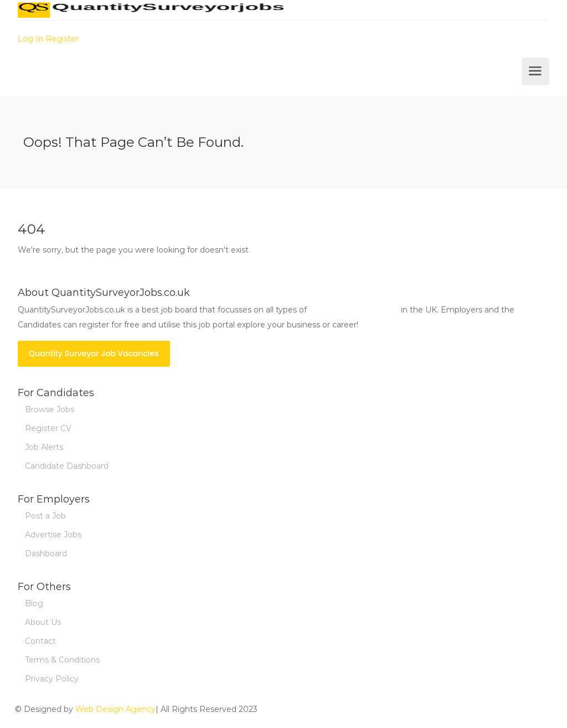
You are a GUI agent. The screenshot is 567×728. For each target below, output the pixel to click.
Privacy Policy (52, 679)
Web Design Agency (115, 709)
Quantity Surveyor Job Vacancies (94, 353)
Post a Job (45, 516)
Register (62, 39)
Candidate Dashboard (67, 466)
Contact (40, 641)
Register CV (48, 428)
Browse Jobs (50, 409)
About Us (43, 622)
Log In (30, 39)
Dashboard (46, 553)
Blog (34, 603)
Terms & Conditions (62, 660)
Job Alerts (44, 447)
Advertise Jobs (53, 535)
